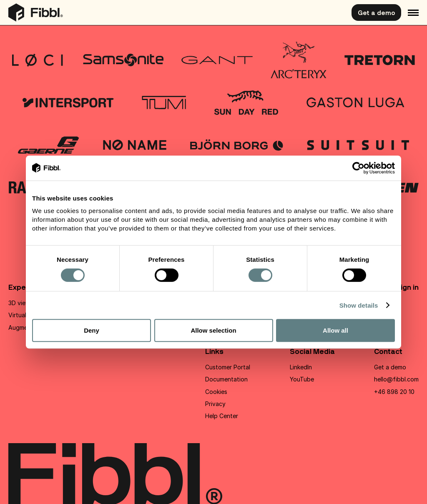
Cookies (216, 392)
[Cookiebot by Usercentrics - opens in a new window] (358, 168)
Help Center (222, 416)
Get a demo (376, 13)
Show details (359, 305)
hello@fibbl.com (396, 379)
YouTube (302, 379)
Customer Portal (228, 367)
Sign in (407, 287)
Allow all (335, 330)
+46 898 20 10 (394, 392)
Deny (92, 330)
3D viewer (22, 303)
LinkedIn (301, 367)
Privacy (215, 404)
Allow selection (213, 330)
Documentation (226, 379)
